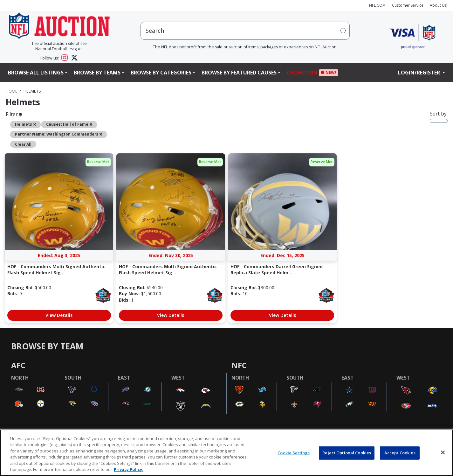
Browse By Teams (97, 73)
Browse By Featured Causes (239, 73)
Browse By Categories (161, 73)
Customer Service (408, 5)
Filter (14, 114)
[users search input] (245, 31)
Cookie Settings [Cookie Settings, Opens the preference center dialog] (294, 453)
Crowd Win (304, 73)
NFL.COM (377, 5)
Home (12, 91)
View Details (59, 315)
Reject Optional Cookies (347, 453)
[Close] (443, 452)
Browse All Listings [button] (36, 73)
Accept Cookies (400, 453)
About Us (438, 5)
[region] (227, 453)
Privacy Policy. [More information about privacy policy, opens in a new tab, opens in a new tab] (129, 469)
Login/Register (420, 73)
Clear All (23, 144)
